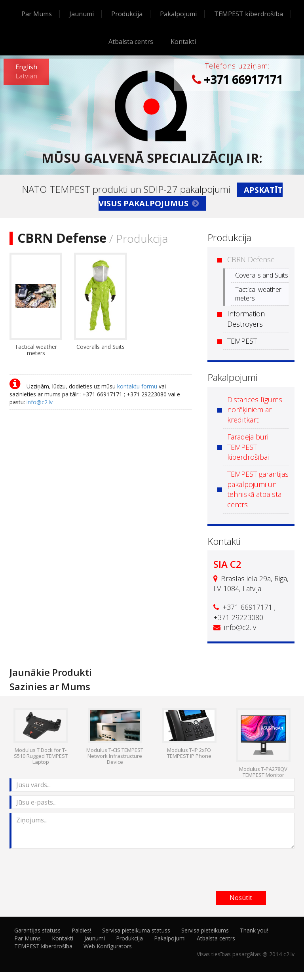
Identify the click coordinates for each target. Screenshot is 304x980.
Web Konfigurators (108, 946)
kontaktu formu (137, 386)
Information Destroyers (246, 319)
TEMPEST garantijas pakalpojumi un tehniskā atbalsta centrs (258, 489)
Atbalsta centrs (131, 42)
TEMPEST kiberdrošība (249, 14)
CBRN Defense (251, 259)
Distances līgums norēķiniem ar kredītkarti (255, 410)
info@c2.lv (40, 402)
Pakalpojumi (178, 14)
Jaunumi (82, 14)
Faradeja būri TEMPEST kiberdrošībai (248, 447)
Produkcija (127, 14)
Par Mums (37, 14)
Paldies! (81, 930)
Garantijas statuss (37, 930)
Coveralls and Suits (262, 275)
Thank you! (254, 930)
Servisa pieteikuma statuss (136, 930)
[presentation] (70, 868)
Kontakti (183, 42)
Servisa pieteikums (205, 930)
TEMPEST (242, 341)
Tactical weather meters (258, 294)
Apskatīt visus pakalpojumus (191, 197)
